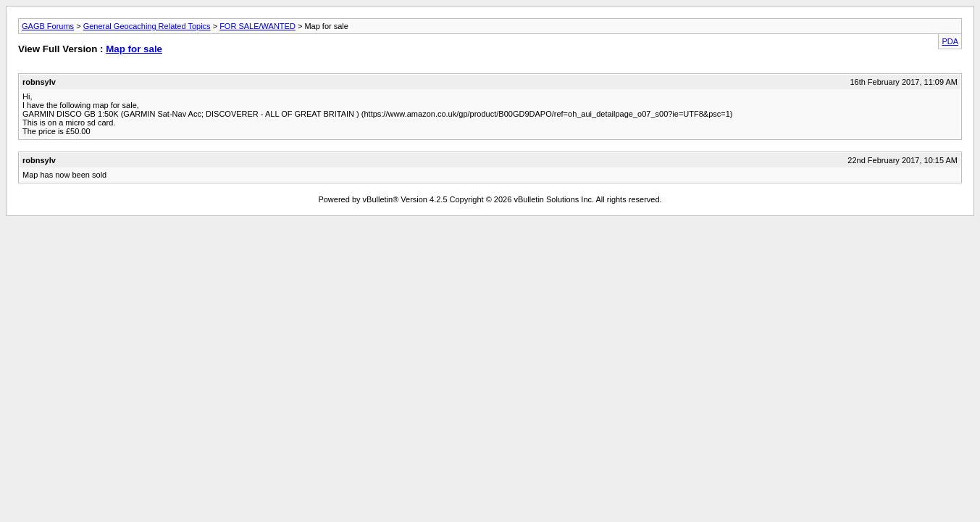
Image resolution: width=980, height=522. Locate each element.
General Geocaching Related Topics (147, 26)
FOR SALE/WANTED (257, 26)
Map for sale (134, 49)
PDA (950, 41)
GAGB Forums (48, 26)
